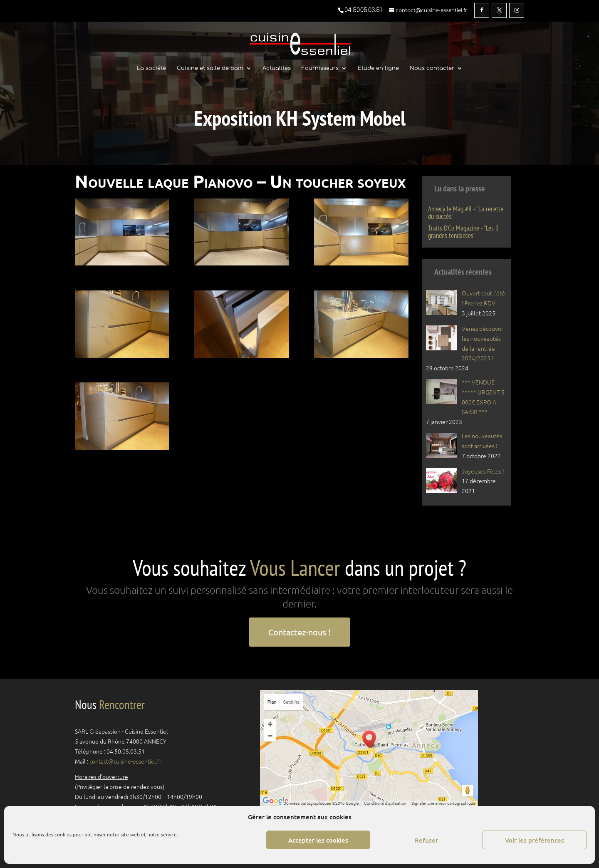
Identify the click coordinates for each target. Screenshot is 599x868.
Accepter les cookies (318, 840)
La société (151, 68)
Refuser (426, 840)
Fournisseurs (320, 68)
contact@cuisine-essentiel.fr (125, 761)
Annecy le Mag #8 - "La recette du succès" (466, 213)
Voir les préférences (535, 840)
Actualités (277, 68)
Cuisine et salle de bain (210, 68)
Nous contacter (432, 68)
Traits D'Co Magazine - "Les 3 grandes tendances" (463, 232)
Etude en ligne (378, 68)
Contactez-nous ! (299, 632)
